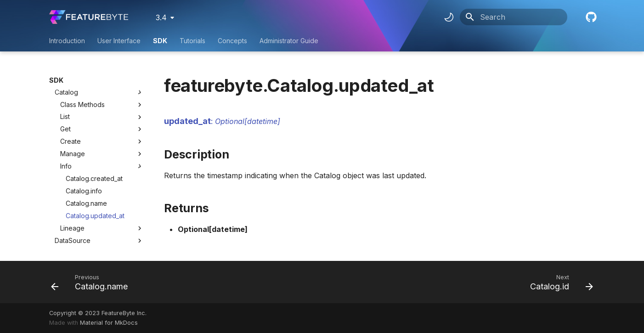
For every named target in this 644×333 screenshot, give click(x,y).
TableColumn (75, 229)
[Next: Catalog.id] (559, 282)
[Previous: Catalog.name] (92, 282)
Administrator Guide (289, 41)
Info (102, 118)
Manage (102, 105)
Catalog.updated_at (95, 167)
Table (63, 217)
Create (102, 93)
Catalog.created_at (94, 130)
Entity (63, 241)
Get (102, 80)
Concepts (232, 41)
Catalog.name (86, 155)
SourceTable (74, 204)
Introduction (67, 41)
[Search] (514, 17)
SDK (160, 41)
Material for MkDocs (109, 323)
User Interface (119, 41)
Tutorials (192, 41)
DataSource (73, 192)
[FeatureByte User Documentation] (89, 17)
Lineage (102, 180)
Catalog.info (84, 142)
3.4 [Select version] (161, 17)
